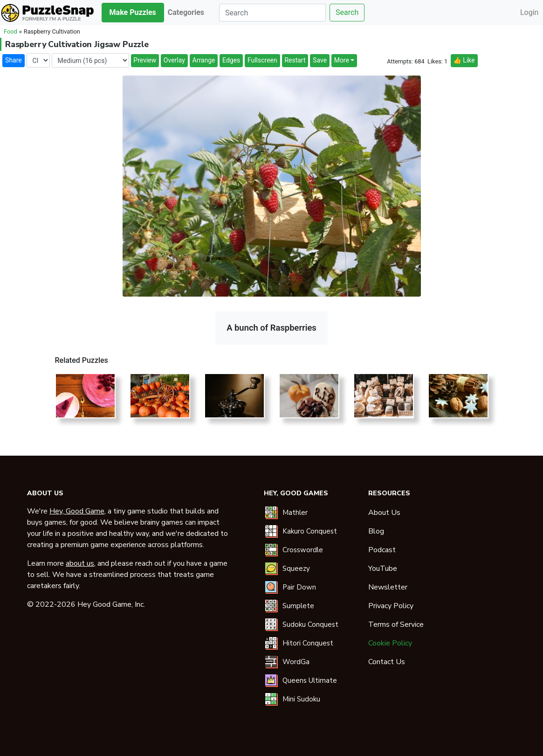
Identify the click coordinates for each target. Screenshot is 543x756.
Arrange (204, 60)
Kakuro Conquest (310, 531)
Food (10, 31)
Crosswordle (303, 550)
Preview (145, 60)
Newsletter (388, 587)
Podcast (382, 550)
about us (80, 563)
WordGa (296, 662)
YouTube (383, 569)
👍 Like (464, 60)
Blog (376, 531)
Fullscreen (262, 60)
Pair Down (299, 587)
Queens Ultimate (310, 680)
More (342, 60)
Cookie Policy (390, 643)
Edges (231, 60)
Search (347, 12)
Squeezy (296, 569)
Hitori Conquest (308, 643)
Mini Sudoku (301, 699)
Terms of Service (396, 624)
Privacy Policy (391, 606)
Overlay (174, 60)
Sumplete (298, 606)
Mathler (295, 513)
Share (14, 60)
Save (320, 60)
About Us (384, 513)
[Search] (272, 13)
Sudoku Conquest (310, 624)
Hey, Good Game (77, 511)
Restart (295, 60)
